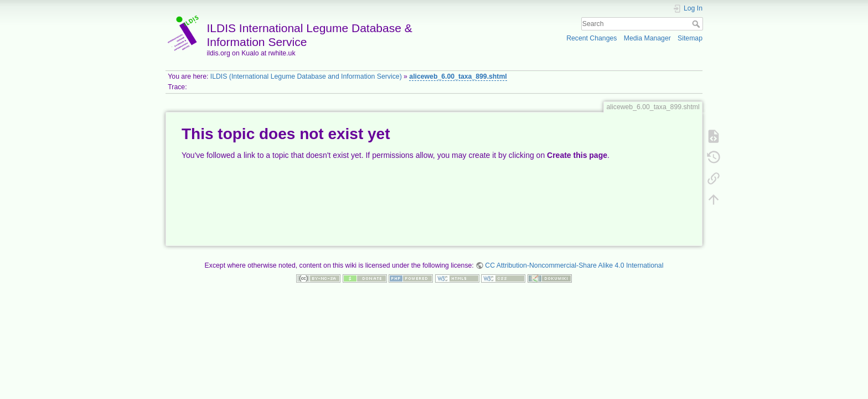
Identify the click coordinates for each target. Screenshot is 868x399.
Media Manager (647, 38)
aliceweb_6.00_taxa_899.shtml (458, 76)
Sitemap (690, 38)
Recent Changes (591, 38)
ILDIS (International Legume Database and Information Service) (306, 76)
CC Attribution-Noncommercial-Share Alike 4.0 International (574, 265)
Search (697, 24)
